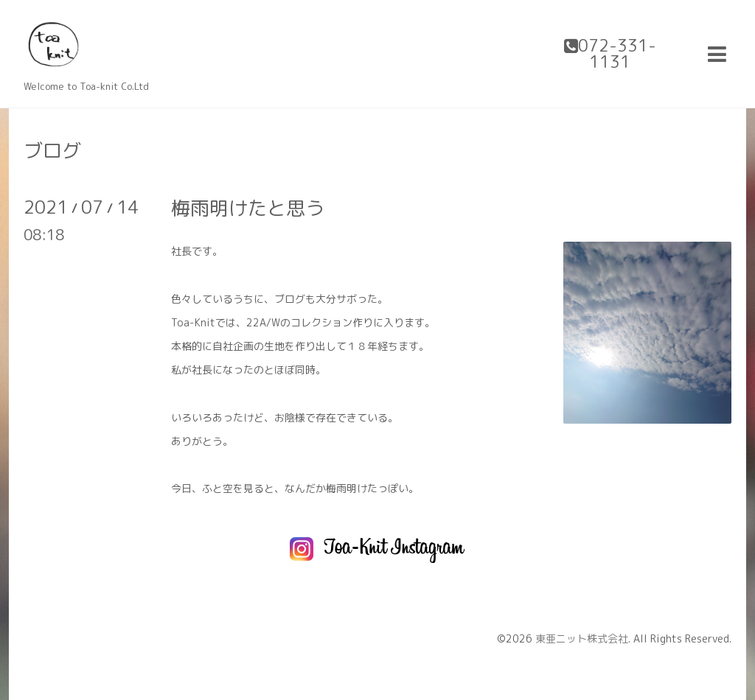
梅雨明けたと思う (248, 208)
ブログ (52, 150)
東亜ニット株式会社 (582, 638)
